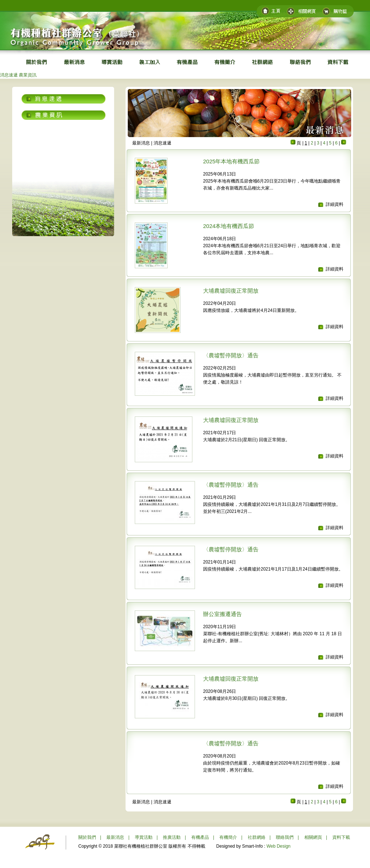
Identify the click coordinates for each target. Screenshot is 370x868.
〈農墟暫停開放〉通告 (231, 355)
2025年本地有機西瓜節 (231, 161)
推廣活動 (172, 837)
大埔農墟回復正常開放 (231, 291)
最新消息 (115, 837)
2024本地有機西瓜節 (229, 226)
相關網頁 (313, 837)
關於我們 (87, 837)
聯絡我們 (285, 837)
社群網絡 (257, 837)
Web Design (279, 846)
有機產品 (200, 837)
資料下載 (341, 837)
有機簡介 (228, 837)
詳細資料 (335, 204)
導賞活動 (144, 837)
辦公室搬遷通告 (222, 614)
